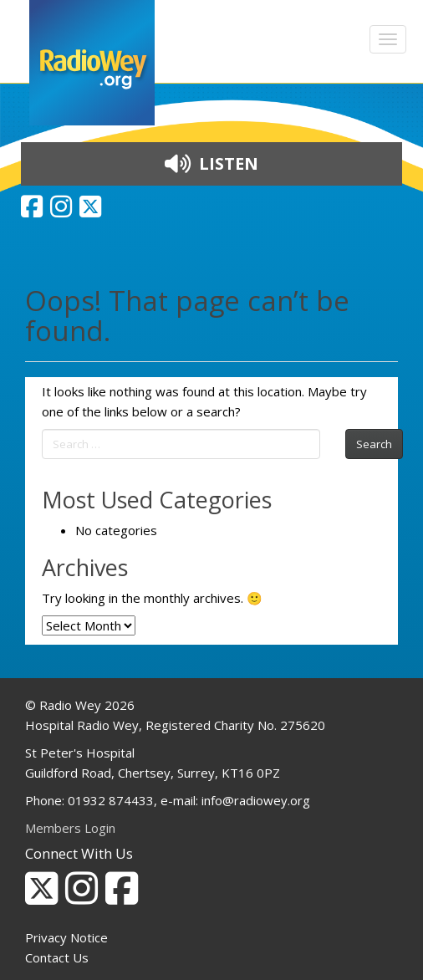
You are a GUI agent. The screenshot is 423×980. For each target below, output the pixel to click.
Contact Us (57, 957)
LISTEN (211, 163)
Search (374, 444)
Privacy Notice (66, 937)
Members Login (70, 828)
